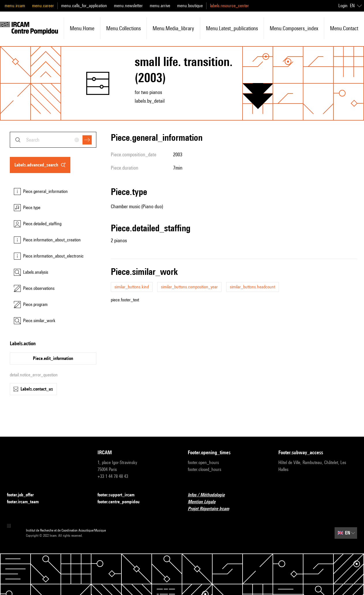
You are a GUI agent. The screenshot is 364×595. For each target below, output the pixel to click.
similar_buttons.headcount (253, 287)
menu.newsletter (128, 6)
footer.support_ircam (119, 495)
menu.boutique (190, 6)
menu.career (43, 6)
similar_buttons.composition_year (189, 287)
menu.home (82, 28)
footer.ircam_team (26, 502)
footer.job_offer (24, 495)
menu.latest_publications (232, 28)
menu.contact (344, 28)
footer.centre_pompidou (122, 502)
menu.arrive (160, 6)
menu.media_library (173, 28)
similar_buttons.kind (132, 287)
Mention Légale (205, 502)
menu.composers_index (294, 28)
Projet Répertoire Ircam (212, 509)
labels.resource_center (229, 6)
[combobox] (53, 140)
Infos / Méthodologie (210, 495)
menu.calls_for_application (84, 6)
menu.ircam (15, 6)
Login (343, 6)
